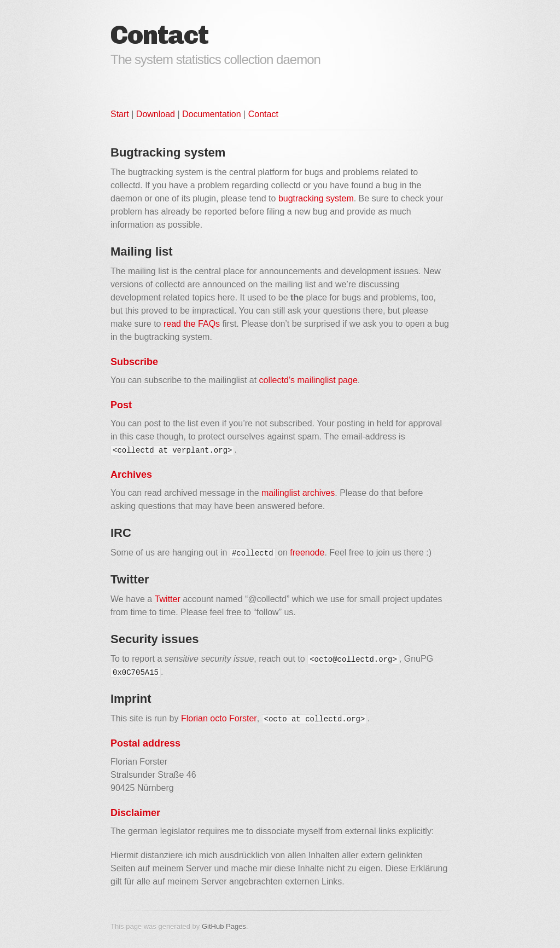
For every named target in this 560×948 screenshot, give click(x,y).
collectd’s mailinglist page (308, 380)
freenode (307, 553)
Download (156, 114)
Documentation (212, 114)
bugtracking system (316, 198)
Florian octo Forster (219, 718)
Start (120, 114)
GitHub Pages (224, 926)
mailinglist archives (298, 493)
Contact (263, 114)
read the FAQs (192, 324)
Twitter (168, 599)
